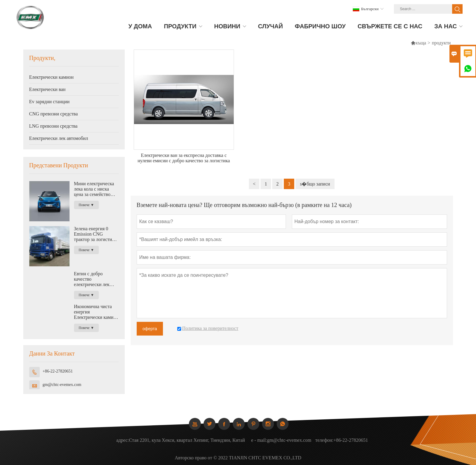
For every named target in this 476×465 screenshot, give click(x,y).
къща (421, 43)
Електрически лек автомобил (59, 138)
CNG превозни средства (54, 114)
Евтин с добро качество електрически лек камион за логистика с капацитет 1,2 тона (95, 279)
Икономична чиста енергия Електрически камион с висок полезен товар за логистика (96, 312)
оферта (150, 329)
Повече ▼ (87, 205)
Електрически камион (51, 77)
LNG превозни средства (53, 126)
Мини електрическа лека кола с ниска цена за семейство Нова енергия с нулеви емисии (94, 189)
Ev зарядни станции (49, 102)
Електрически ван (47, 89)
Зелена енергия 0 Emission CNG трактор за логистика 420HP (95, 234)
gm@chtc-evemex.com (62, 385)
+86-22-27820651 (58, 371)
